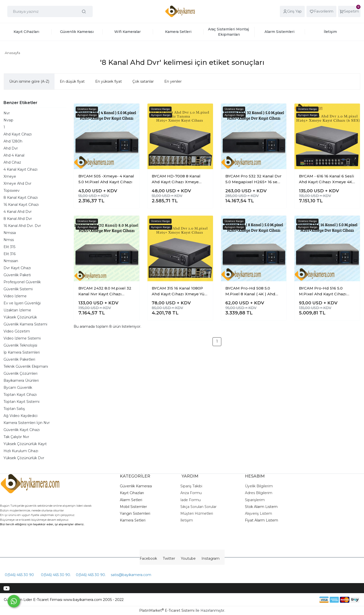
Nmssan (11, 261)
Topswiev (12, 191)
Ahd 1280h (13, 141)
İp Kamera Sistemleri (22, 352)
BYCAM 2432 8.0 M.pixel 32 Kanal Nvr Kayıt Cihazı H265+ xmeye (105, 291)
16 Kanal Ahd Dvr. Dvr (22, 226)
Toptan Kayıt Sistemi (21, 402)
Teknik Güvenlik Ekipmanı (26, 366)
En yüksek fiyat (109, 81)
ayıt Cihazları (133, 493)
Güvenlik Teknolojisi (20, 345)
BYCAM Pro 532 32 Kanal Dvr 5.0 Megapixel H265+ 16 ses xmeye (253, 179)
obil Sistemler (135, 507)
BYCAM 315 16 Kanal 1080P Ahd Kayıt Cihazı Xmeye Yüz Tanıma (179, 291)
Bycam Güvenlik (18, 388)
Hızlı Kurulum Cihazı (21, 451)
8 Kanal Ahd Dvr (18, 219)
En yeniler (173, 81)
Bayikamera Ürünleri (21, 381)
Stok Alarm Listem (261, 507)
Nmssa (10, 233)
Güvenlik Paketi (17, 275)
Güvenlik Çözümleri (20, 373)
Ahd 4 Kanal (14, 155)
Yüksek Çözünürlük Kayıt (25, 444)
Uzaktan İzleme (17, 310)
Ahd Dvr (11, 148)
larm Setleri (132, 500)
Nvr (7, 113)
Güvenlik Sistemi (18, 289)
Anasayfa (12, 53)
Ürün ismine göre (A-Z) (29, 81)
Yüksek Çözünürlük (20, 317)
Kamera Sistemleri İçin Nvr (27, 423)
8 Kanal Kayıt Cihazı (21, 198)
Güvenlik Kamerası (136, 486)
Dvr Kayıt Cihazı (17, 268)
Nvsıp (8, 120)
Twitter (169, 558)
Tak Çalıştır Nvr (16, 437)
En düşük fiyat (72, 81)
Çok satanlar (143, 81)
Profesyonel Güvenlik (22, 282)
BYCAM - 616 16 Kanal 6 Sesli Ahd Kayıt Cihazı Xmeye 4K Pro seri (327, 179)
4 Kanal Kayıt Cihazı (20, 169)
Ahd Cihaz (12, 162)
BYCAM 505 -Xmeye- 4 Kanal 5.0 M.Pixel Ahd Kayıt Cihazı (106, 179)
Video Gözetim (17, 331)
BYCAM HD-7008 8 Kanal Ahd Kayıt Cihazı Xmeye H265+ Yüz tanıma (176, 179)
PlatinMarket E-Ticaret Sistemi (167, 610)
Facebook (148, 558)
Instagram (211, 558)
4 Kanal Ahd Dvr (18, 212)
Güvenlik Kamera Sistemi (25, 324)
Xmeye (10, 176)
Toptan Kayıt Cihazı (20, 395)
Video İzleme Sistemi (22, 338)
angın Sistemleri (136, 513)
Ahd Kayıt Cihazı (18, 134)
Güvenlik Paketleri (19, 359)
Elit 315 (9, 247)
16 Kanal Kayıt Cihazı (21, 205)
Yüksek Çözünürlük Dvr (24, 458)
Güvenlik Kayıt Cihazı (22, 430)
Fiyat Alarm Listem (262, 520)
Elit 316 (10, 254)
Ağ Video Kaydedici (20, 416)
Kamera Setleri (133, 520)
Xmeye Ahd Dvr (17, 183)
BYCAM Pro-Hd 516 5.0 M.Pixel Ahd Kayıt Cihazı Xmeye (323, 291)
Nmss (9, 240)
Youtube (188, 558)
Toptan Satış (14, 409)
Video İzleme (15, 296)
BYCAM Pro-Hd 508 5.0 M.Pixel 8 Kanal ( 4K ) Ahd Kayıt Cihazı (250, 291)
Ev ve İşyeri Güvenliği (22, 303)
